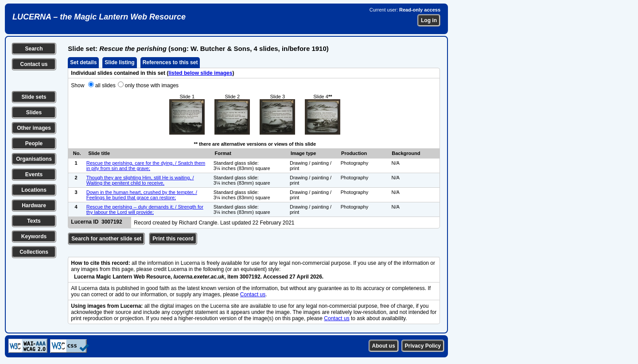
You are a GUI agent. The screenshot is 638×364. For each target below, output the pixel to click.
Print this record (173, 239)
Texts (34, 221)
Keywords (34, 236)
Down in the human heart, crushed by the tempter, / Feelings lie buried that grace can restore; (142, 195)
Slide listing (119, 62)
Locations (34, 190)
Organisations (34, 159)
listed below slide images (200, 73)
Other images (34, 128)
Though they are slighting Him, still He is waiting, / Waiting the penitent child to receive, (140, 180)
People (34, 143)
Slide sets (34, 97)
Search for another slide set (106, 239)
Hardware (34, 205)
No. (77, 153)
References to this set (170, 62)
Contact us (34, 64)
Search (34, 49)
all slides (105, 85)
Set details (83, 62)
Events (34, 174)
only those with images (152, 85)
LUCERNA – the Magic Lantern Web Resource (99, 17)
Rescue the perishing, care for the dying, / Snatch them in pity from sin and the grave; (146, 166)
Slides (34, 112)
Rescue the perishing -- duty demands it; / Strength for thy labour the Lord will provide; (145, 209)
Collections (34, 252)
